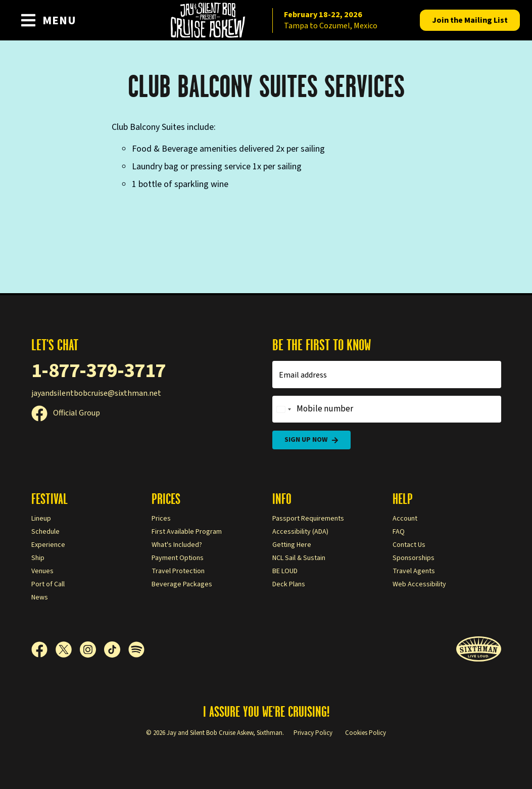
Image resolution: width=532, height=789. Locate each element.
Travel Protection (178, 571)
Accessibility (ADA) (300, 532)
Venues (42, 571)
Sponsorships (414, 558)
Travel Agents (414, 571)
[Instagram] (92, 649)
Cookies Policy (366, 733)
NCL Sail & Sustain (299, 558)
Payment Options (178, 558)
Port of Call (48, 584)
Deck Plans (289, 584)
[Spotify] (136, 649)
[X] (68, 649)
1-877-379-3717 (99, 371)
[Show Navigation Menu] (48, 20)
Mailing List (470, 20)
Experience (48, 545)
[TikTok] (116, 649)
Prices (161, 519)
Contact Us (409, 545)
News (40, 597)
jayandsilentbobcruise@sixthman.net (96, 393)
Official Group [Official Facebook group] (66, 413)
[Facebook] (43, 649)
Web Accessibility (419, 584)
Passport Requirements (308, 519)
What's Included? (177, 545)
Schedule (45, 532)
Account (405, 519)
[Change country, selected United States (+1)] (283, 409)
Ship (38, 558)
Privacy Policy (313, 733)
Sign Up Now (311, 440)
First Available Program (187, 532)
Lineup (41, 519)
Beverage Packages (182, 584)
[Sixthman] (479, 649)
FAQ (399, 532)
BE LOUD (285, 571)
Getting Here (292, 545)
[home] (266, 20)
